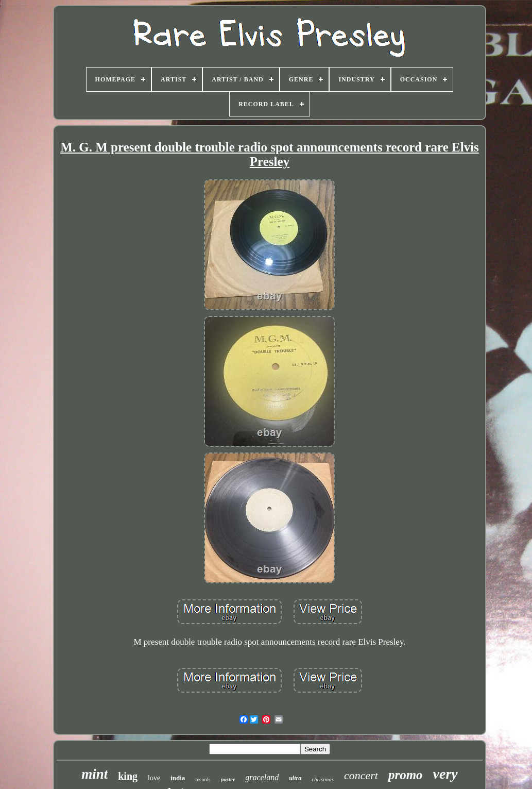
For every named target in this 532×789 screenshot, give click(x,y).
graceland (262, 777)
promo (406, 775)
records (203, 779)
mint (95, 774)
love (154, 778)
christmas (323, 779)
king (128, 776)
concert (361, 775)
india (178, 778)
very (445, 774)
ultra (295, 778)
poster (228, 779)
